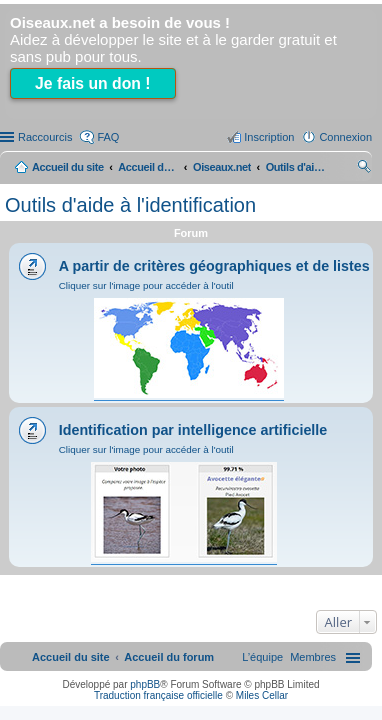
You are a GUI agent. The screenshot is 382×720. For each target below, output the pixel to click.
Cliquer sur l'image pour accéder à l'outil (146, 285)
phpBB (145, 684)
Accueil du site (68, 167)
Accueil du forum (148, 167)
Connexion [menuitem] (345, 137)
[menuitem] (313, 657)
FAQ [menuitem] (108, 137)
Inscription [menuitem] (269, 137)
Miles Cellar (262, 695)
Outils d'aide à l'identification (130, 205)
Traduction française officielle (158, 695)
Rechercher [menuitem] (364, 169)
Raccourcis (45, 137)
